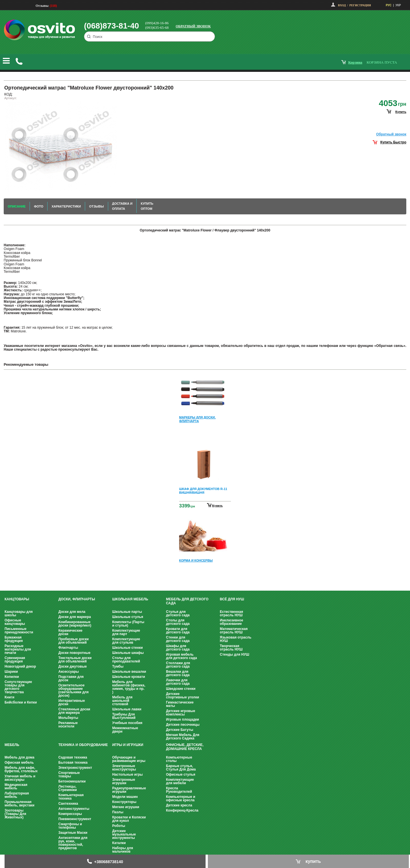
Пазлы (118, 812)
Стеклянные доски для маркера (74, 711)
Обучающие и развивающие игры (129, 759)
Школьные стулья (128, 617)
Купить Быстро (393, 142)
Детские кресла (179, 805)
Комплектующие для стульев (126, 641)
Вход (342, 5)
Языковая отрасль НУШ (236, 639)
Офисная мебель (19, 763)
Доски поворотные (74, 653)
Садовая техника (73, 757)
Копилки (12, 677)
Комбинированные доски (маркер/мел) (75, 624)
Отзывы (42, 6)
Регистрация (360, 5)
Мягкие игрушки (126, 807)
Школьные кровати (129, 677)
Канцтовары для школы (19, 613)
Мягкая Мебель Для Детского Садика (183, 737)
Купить (217, 505)
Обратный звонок (193, 26)
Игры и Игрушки (128, 745)
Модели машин (125, 797)
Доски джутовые (73, 666)
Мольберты (68, 718)
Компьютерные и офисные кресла (181, 798)
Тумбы (118, 666)
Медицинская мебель (16, 786)
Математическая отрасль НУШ (234, 631)
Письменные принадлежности (19, 631)
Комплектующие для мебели (180, 781)
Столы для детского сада (178, 622)
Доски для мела (72, 612)
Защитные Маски (73, 833)
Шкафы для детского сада (178, 648)
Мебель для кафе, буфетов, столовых (21, 769)
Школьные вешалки (129, 672)
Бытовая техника (73, 763)
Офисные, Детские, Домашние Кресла (185, 747)
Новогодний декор (20, 666)
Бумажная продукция (14, 639)
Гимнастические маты (180, 704)
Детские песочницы (183, 725)
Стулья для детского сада (178, 613)
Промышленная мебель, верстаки (20, 804)
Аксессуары (69, 672)
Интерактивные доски (72, 702)
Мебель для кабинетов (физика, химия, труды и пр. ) (129, 687)
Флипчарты (68, 648)
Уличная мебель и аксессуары (20, 778)
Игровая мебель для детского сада (182, 656)
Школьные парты (127, 612)
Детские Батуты (180, 730)
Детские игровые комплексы (181, 713)
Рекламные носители (68, 725)
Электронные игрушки (124, 781)
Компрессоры (70, 814)
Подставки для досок (71, 678)
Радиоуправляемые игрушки (129, 790)
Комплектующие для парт (126, 632)
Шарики (11, 672)
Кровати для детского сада (178, 631)
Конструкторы (124, 802)
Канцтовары (17, 599)
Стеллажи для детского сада (178, 665)
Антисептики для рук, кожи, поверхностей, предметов (73, 843)
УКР (398, 5)
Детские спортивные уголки (183, 696)
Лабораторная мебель (17, 795)
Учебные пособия (127, 723)
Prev (204, 378)
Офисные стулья (181, 775)
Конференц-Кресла (182, 810)
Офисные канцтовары (15, 622)
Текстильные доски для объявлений (75, 660)
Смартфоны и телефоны (70, 826)
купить (401, 112)
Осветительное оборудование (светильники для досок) (73, 690)
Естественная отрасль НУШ (231, 613)
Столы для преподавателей (126, 660)
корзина (355, 62)
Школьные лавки (127, 709)
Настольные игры (127, 775)
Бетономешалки (72, 781)
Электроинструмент (75, 768)
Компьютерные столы (179, 759)
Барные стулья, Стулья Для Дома (181, 768)
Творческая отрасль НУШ (231, 648)
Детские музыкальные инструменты (124, 834)
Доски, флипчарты (77, 599)
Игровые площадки (183, 719)
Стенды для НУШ (234, 654)
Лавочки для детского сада (178, 682)
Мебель (12, 745)
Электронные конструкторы (124, 768)
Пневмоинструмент (75, 819)
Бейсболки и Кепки (21, 702)
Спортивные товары (69, 775)
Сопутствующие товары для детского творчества (18, 687)
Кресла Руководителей (179, 790)
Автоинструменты (74, 809)
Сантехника (68, 804)
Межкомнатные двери (125, 730)
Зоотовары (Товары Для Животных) (15, 814)
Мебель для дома (20, 757)
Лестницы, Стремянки (68, 788)
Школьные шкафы (128, 653)
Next (205, 577)
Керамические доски (70, 632)
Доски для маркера (75, 617)
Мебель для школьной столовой (122, 701)
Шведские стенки (181, 689)
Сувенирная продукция (15, 660)
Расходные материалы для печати (18, 649)
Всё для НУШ (232, 599)
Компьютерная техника (71, 797)
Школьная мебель (130, 599)
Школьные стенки (127, 648)
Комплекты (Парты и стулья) (128, 624)
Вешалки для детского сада (178, 673)
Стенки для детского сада (178, 639)
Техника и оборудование (83, 745)
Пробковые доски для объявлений (73, 641)
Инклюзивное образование (231, 622)
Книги (9, 697)
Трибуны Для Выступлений (124, 716)
